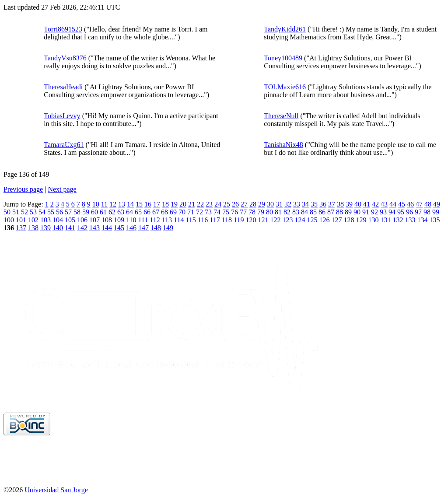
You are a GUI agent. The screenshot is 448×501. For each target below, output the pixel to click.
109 (119, 220)
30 (270, 204)
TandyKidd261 (285, 29)
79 (261, 212)
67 (156, 212)
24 (218, 204)
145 (119, 228)
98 (427, 212)
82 (287, 212)
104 (58, 220)
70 (182, 212)
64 (129, 212)
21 (192, 204)
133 (410, 220)
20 (183, 204)
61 (103, 212)
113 (167, 220)
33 (297, 204)
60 (94, 212)
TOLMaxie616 (285, 87)
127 (336, 220)
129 (361, 220)
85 (313, 212)
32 (288, 204)
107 (94, 220)
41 (367, 204)
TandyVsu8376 (65, 58)
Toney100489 (283, 58)
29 (262, 204)
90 (357, 212)
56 (59, 212)
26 (235, 204)
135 (434, 220)
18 (165, 204)
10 (96, 204)
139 (45, 228)
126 (324, 220)
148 (156, 228)
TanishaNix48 (283, 145)
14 (130, 204)
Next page (62, 189)
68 (164, 212)
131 (385, 220)
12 (113, 204)
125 (312, 220)
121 (263, 220)
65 (138, 212)
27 (244, 204)
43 (384, 204)
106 (82, 220)
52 (24, 212)
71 (191, 212)
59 (86, 212)
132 (398, 220)
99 (436, 212)
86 (322, 212)
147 (143, 228)
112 (155, 220)
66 (147, 212)
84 (304, 212)
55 (51, 212)
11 (104, 204)
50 (7, 212)
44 (393, 204)
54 (42, 212)
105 (70, 220)
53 (33, 212)
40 (358, 204)
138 (33, 228)
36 (323, 204)
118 (227, 220)
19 (174, 204)
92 (374, 212)
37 (332, 204)
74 (217, 212)
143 (94, 228)
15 (139, 204)
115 (191, 220)
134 (422, 220)
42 (375, 204)
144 (107, 228)
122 (275, 220)
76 (234, 212)
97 (418, 212)
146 (131, 228)
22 (200, 204)
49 (437, 204)
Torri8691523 (63, 29)
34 (305, 204)
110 (131, 220)
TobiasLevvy (62, 116)
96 (409, 212)
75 (226, 212)
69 (173, 212)
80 (269, 212)
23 (209, 204)
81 (278, 212)
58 (77, 212)
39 (349, 204)
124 (300, 220)
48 (428, 204)
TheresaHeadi (63, 87)
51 (16, 212)
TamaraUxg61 (64, 145)
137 (21, 228)
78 (252, 212)
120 (251, 220)
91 (366, 212)
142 (82, 228)
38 (340, 204)
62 (112, 212)
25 (227, 204)
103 (45, 220)
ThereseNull (281, 116)
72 (199, 212)
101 (21, 220)
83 (296, 212)
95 (401, 212)
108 (107, 220)
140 (58, 228)
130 (373, 220)
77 (243, 212)
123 (287, 220)
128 (349, 220)
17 (157, 204)
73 (208, 212)
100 (9, 220)
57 (68, 212)
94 (392, 212)
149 (168, 228)
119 (239, 220)
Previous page (23, 189)
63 (121, 212)
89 (348, 212)
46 (410, 204)
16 (148, 204)
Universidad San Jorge (56, 490)
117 (215, 220)
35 (314, 204)
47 (419, 204)
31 (279, 204)
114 (179, 220)
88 (339, 212)
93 (383, 212)
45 (402, 204)
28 (253, 204)
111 (143, 220)
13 (122, 204)
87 (331, 212)
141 (70, 228)
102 (33, 220)
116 (203, 220)
